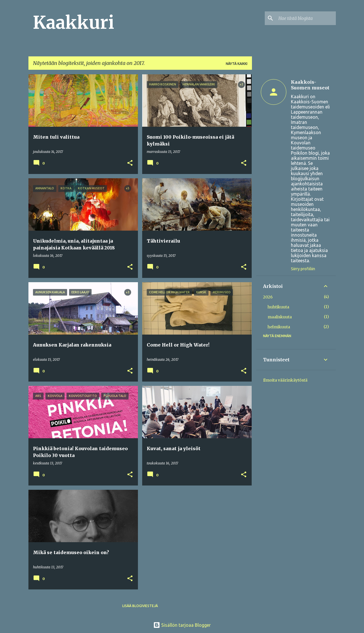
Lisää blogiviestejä (140, 606)
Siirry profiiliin (303, 269)
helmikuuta (279, 327)
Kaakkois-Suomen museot (310, 85)
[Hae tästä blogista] (306, 18)
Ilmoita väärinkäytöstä (285, 380)
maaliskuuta (280, 317)
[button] (130, 163)
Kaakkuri (74, 22)
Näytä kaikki (237, 64)
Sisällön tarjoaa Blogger (182, 625)
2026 (268, 297)
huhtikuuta (278, 307)
